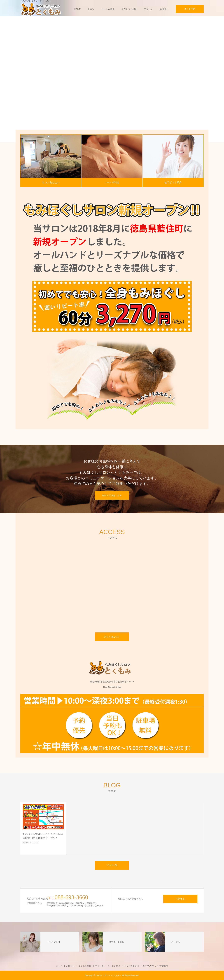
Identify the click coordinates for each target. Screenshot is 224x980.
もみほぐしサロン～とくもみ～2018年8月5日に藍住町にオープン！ (43, 836)
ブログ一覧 (112, 865)
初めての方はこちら (112, 495)
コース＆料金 (108, 9)
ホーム (59, 966)
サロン (91, 9)
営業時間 (164, 966)
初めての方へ (149, 966)
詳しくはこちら (112, 637)
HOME (77, 9)
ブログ (35, 843)
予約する (180, 899)
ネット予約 (190, 9)
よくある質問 (85, 966)
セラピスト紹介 (129, 9)
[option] (112, 79)
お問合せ (164, 9)
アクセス (148, 9)
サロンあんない (51, 182)
